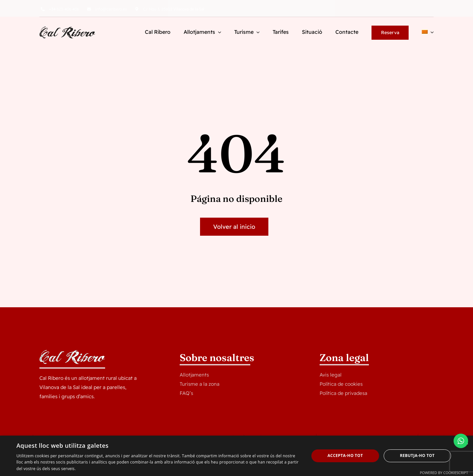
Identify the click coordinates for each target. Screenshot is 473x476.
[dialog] (236, 456)
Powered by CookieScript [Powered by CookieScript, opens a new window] (444, 473)
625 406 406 (64, 9)
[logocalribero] (67, 29)
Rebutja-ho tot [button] (417, 455)
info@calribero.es (111, 9)
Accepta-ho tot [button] (345, 455)
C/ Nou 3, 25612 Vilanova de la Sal (174, 9)
